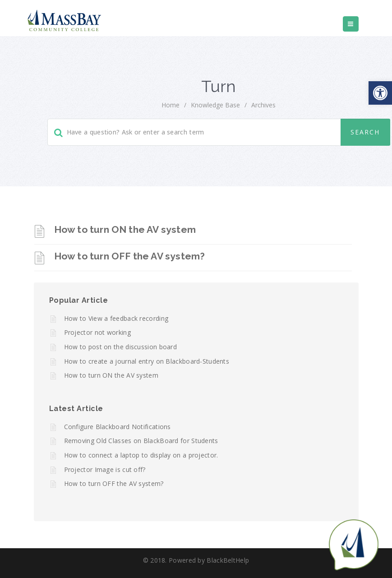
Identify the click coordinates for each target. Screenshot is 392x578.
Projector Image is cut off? (105, 469)
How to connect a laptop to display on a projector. (141, 455)
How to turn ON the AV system (125, 229)
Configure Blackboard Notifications (118, 427)
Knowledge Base (215, 105)
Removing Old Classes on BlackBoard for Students (141, 441)
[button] (380, 93)
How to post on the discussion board (121, 347)
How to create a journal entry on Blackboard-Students (147, 361)
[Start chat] (354, 544)
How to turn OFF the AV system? (130, 256)
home (171, 105)
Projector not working (97, 332)
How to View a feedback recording (116, 318)
